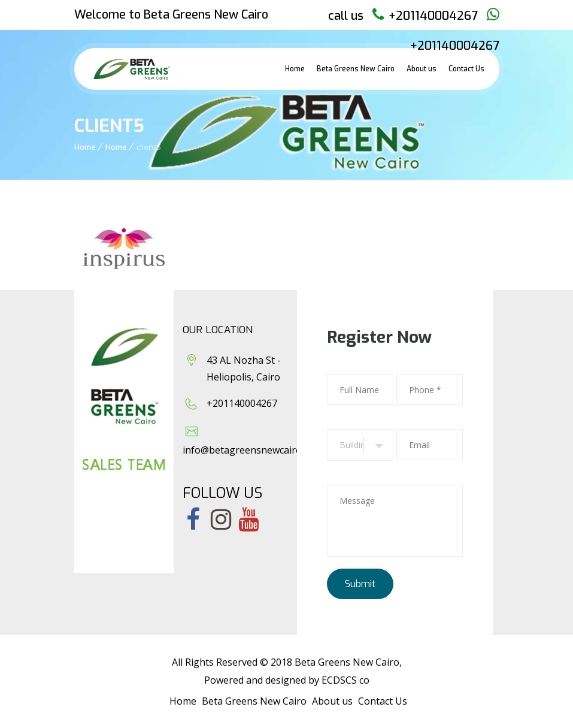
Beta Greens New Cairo (356, 69)
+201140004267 (433, 16)
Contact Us (466, 69)
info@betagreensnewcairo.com (252, 450)
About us (422, 69)
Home (295, 69)
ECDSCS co (345, 680)
